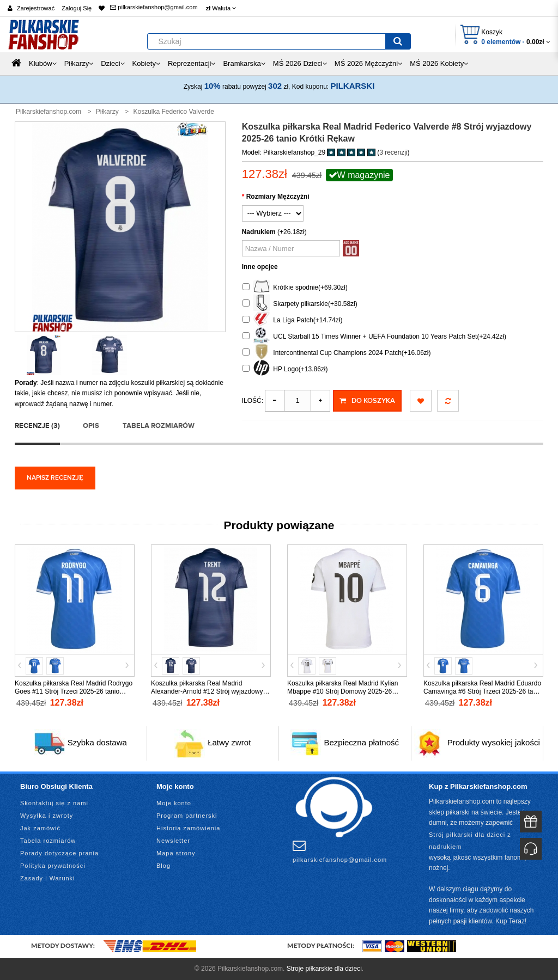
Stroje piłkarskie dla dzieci (324, 969)
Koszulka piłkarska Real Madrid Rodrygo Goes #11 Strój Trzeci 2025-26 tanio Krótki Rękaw (74, 691)
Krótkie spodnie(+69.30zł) (295, 288)
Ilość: (253, 401)
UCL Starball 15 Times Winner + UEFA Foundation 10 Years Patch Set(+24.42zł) (374, 337)
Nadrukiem (259, 232)
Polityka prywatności (53, 866)
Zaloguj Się (77, 8)
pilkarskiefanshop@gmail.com (154, 7)
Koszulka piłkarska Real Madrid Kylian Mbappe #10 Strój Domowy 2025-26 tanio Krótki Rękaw (342, 691)
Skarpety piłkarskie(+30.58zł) (300, 304)
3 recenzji (393, 152)
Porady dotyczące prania (59, 853)
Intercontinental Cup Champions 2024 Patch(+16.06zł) (337, 353)
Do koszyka (367, 401)
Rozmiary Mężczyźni (278, 197)
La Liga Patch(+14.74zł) (293, 320)
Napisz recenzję (55, 478)
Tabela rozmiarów (159, 426)
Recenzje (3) (37, 426)
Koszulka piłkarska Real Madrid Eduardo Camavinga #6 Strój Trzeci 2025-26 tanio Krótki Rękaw (483, 691)
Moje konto (174, 803)
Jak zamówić (40, 828)
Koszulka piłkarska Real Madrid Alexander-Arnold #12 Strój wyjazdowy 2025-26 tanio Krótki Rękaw (207, 691)
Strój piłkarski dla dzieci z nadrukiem (470, 841)
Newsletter (173, 841)
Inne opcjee (260, 267)
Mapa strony (176, 853)
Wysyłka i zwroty (47, 816)
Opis (91, 426)
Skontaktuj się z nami (54, 803)
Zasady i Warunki (48, 878)
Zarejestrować (36, 8)
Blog (163, 866)
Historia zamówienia (188, 828)
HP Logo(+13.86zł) (285, 369)
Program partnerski (187, 816)
